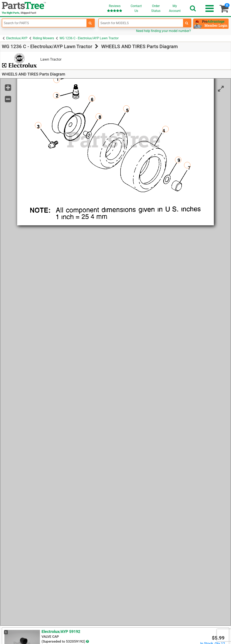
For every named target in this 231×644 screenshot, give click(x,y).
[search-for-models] (187, 23)
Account (175, 8)
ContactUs (136, 8)
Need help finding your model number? (163, 31)
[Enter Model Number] (141, 23)
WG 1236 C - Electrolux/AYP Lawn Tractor (89, 38)
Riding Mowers (43, 38)
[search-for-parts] (90, 23)
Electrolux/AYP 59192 (61, 632)
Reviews (115, 8)
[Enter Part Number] (44, 23)
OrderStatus (156, 8)
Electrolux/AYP (17, 38)
